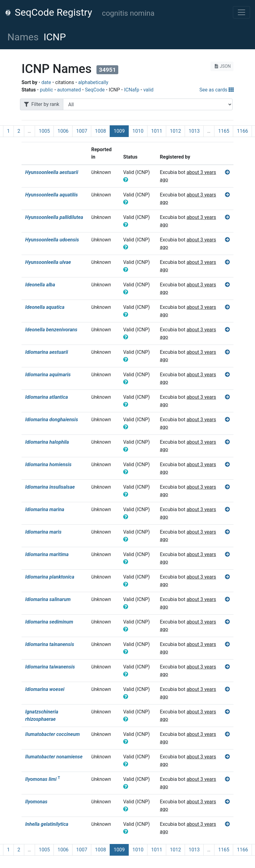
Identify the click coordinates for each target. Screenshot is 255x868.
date (46, 82)
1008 (100, 131)
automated (69, 90)
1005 (44, 131)
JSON (222, 66)
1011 (157, 131)
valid (148, 90)
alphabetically (93, 82)
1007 (82, 131)
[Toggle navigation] (241, 12)
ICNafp (132, 90)
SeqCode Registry (49, 12)
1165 (224, 131)
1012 (175, 131)
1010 (138, 131)
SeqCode (95, 90)
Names (23, 37)
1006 (63, 131)
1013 (194, 131)
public (47, 90)
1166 (242, 131)
